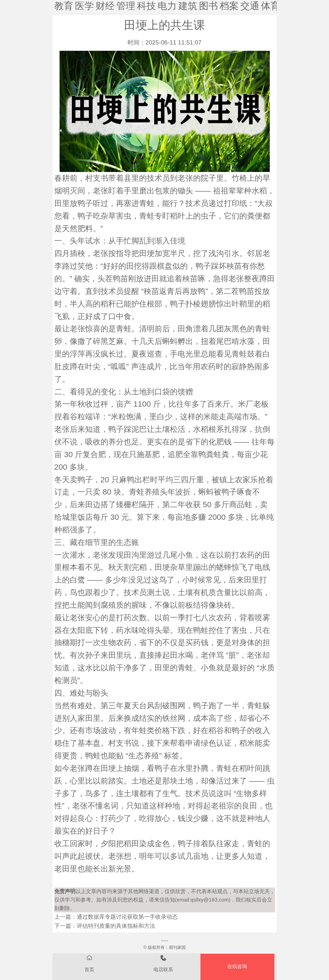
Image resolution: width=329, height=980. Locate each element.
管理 (126, 6)
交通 (250, 6)
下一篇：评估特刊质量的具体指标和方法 (105, 926)
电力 (167, 6)
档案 (229, 6)
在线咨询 (237, 967)
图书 (208, 6)
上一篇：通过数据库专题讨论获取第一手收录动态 (116, 917)
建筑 (188, 6)
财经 (105, 6)
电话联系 (163, 963)
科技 (146, 6)
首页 (90, 963)
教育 (64, 6)
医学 (84, 6)
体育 (270, 6)
